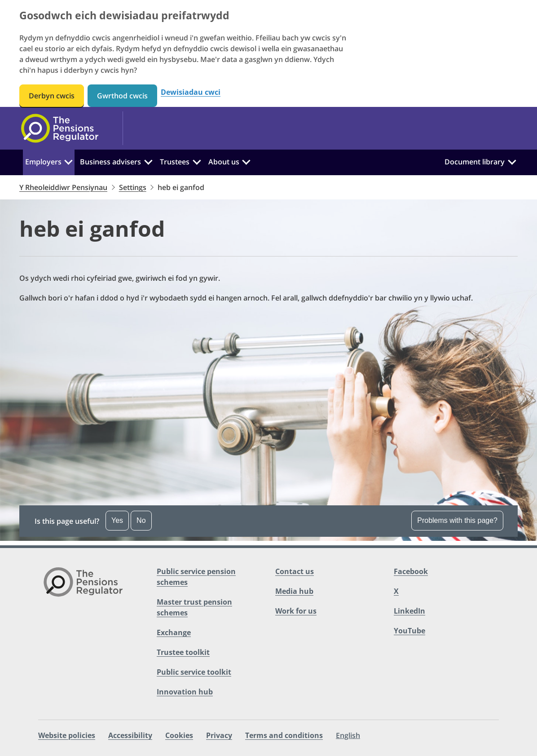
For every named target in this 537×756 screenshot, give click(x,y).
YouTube (409, 631)
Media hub (294, 591)
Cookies (179, 735)
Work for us (296, 611)
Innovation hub (185, 692)
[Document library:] (512, 161)
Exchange (174, 632)
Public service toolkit (194, 672)
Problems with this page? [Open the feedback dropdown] (457, 520)
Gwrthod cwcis (122, 96)
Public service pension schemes (196, 577)
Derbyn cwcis (52, 96)
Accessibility (130, 735)
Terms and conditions (284, 735)
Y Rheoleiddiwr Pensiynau (63, 187)
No (141, 520)
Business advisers (110, 162)
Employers (43, 162)
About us (224, 162)
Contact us (295, 571)
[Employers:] (69, 161)
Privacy (219, 735)
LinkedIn (409, 611)
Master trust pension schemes (194, 607)
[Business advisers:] (148, 161)
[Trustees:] (197, 161)
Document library (475, 162)
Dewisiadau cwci (191, 92)
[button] (268, 521)
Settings (133, 187)
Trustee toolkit (183, 652)
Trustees (175, 162)
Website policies (67, 735)
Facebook (411, 571)
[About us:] (246, 161)
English (348, 735)
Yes (117, 520)
